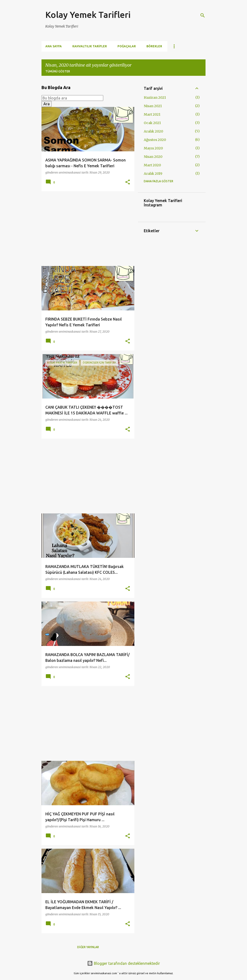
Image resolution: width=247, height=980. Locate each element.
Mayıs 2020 (153, 148)
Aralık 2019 (153, 174)
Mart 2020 (152, 165)
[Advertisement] (86, 229)
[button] (128, 182)
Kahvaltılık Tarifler (90, 46)
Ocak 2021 (152, 123)
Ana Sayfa (54, 46)
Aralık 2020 (153, 131)
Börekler (154, 46)
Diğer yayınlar (88, 947)
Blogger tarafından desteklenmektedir (123, 963)
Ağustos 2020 (155, 140)
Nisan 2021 (153, 106)
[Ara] (203, 15)
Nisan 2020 (153, 157)
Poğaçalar (127, 46)
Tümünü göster (58, 71)
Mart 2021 (152, 114)
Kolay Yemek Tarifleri (88, 15)
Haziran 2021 (155, 98)
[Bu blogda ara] (72, 98)
